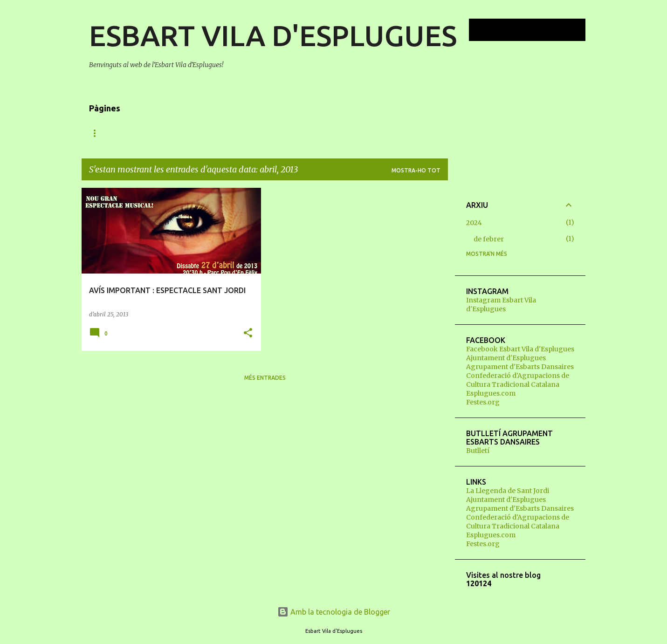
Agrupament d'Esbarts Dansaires (520, 367)
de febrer (489, 239)
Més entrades (265, 378)
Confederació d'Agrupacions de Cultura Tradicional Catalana (518, 380)
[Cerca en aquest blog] (536, 30)
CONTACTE (389, 133)
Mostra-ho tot (416, 170)
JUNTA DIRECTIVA (326, 133)
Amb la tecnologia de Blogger (334, 612)
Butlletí (478, 451)
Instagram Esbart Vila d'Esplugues (501, 305)
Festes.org (483, 402)
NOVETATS (105, 133)
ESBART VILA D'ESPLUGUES (273, 35)
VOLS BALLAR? (259, 133)
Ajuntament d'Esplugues (506, 358)
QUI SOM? (155, 133)
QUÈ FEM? (203, 133)
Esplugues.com (491, 393)
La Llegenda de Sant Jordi (508, 491)
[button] (248, 333)
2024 (474, 223)
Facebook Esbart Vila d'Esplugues (520, 349)
